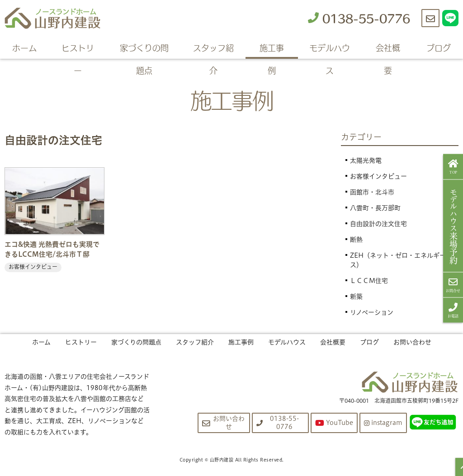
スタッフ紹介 (213, 50)
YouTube (334, 423)
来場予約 (453, 226)
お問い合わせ (412, 342)
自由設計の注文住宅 (378, 224)
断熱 (356, 240)
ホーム (24, 47)
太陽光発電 (366, 160)
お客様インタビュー (378, 176)
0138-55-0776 (359, 18)
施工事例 (272, 50)
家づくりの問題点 (144, 50)
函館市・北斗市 (372, 192)
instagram (383, 423)
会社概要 (388, 50)
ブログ (439, 47)
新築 (356, 297)
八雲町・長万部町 (375, 208)
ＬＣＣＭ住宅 (369, 281)
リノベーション (372, 312)
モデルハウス (330, 50)
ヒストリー (78, 50)
